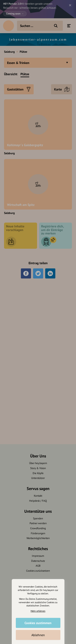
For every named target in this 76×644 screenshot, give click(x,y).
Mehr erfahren (38, 611)
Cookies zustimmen (38, 623)
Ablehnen (38, 635)
